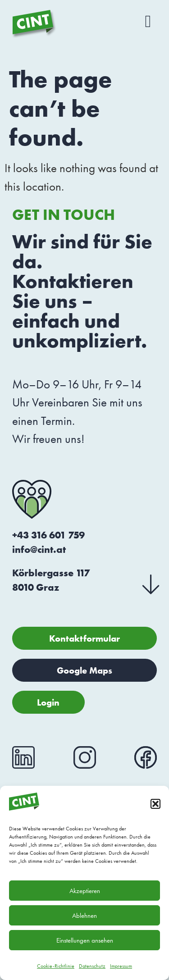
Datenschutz (92, 966)
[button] (155, 804)
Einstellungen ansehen (85, 940)
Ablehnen (84, 916)
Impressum (121, 966)
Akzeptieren (85, 891)
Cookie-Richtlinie (56, 966)
